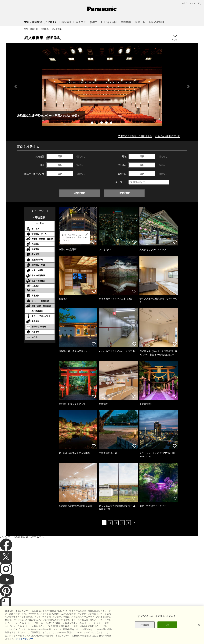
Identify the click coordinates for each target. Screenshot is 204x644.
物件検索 (80, 193)
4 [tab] (107, 123)
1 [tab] (92, 123)
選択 (60, 156)
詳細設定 (145, 625)
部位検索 (124, 193)
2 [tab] (97, 123)
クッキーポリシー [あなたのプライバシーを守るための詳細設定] (25, 639)
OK (167, 625)
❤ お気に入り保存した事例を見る (135, 136)
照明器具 (45, 29)
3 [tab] (102, 123)
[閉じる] (199, 625)
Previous (16, 86)
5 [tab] (112, 123)
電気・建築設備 (31, 29)
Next (188, 86)
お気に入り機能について (168, 136)
